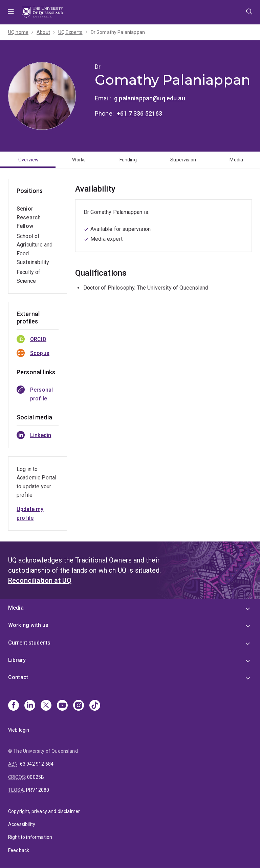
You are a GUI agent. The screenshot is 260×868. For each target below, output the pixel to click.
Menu (11, 12)
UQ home (18, 32)
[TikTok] (95, 706)
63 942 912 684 (37, 764)
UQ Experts (70, 32)
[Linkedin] (30, 706)
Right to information (30, 837)
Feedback (19, 850)
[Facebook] (14, 706)
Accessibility (22, 824)
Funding (128, 160)
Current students (29, 643)
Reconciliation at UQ (40, 580)
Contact (18, 677)
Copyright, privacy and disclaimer (44, 811)
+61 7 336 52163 (139, 113)
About (43, 32)
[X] (46, 706)
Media (236, 160)
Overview (28, 160)
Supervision (183, 160)
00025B (36, 777)
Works (79, 160)
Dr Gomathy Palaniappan (118, 32)
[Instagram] (79, 706)
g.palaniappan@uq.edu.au (150, 98)
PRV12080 (38, 790)
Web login (19, 730)
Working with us (28, 625)
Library (17, 660)
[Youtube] (62, 706)
